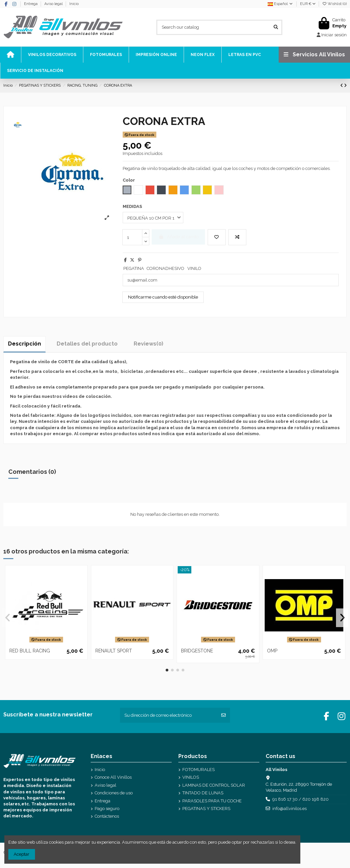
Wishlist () (335, 4)
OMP (272, 651)
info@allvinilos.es (289, 809)
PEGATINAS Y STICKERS (206, 809)
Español (280, 4)
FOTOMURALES (198, 770)
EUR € (308, 4)
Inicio (74, 4)
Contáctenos (107, 816)
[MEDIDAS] (153, 218)
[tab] (148, 344)
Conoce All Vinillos (113, 777)
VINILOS (191, 777)
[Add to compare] (237, 237)
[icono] (10, 55)
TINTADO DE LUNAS (203, 793)
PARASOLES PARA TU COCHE (212, 801)
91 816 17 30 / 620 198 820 (300, 799)
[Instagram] (14, 4)
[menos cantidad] (146, 241)
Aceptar (21, 854)
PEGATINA (134, 268)
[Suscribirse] (223, 715)
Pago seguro (107, 809)
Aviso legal (54, 4)
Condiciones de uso (114, 793)
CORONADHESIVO (165, 268)
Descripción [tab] (24, 344)
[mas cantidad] (146, 233)
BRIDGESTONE (197, 651)
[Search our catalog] (276, 27)
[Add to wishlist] (217, 237)
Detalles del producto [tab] (87, 344)
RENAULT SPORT (114, 651)
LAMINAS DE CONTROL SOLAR (214, 785)
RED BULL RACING (30, 651)
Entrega (31, 4)
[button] (167, 670)
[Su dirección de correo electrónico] (169, 715)
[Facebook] (6, 4)
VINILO (194, 268)
